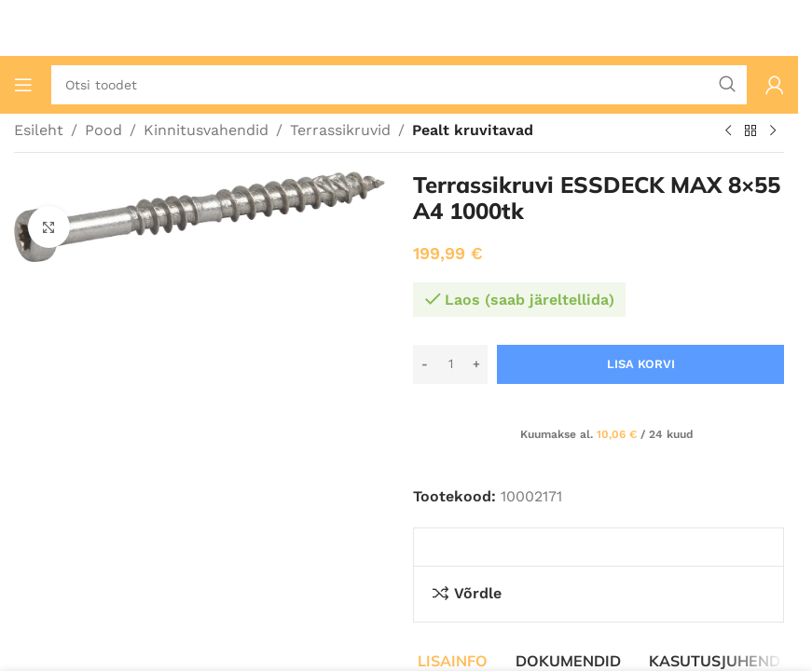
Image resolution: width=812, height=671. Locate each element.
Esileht (39, 130)
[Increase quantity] (476, 364)
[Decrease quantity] (425, 364)
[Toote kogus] (450, 364)
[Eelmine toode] (728, 131)
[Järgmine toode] (773, 131)
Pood (103, 130)
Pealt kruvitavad (473, 130)
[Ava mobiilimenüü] (23, 85)
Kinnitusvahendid (206, 130)
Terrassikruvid (340, 130)
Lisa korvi (641, 364)
